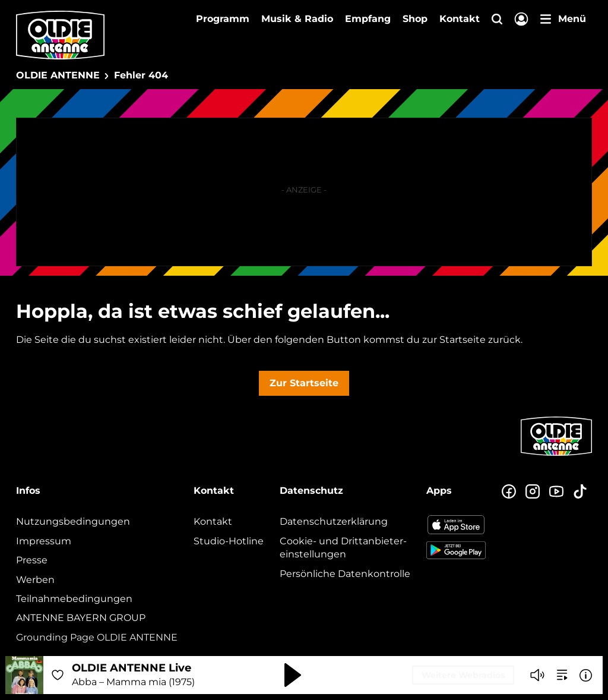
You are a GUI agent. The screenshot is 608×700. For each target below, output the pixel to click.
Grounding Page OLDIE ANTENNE (97, 637)
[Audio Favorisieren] (58, 675)
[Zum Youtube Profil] (556, 492)
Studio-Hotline (229, 541)
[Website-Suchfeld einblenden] (497, 20)
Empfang (368, 19)
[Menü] (563, 19)
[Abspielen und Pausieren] (293, 675)
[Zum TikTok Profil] (580, 492)
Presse (32, 560)
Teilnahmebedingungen (74, 599)
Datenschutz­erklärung (334, 521)
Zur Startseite (304, 383)
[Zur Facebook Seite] (509, 492)
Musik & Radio (297, 19)
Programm (223, 19)
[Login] (521, 20)
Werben (35, 580)
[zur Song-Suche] (562, 675)
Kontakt (460, 19)
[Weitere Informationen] (586, 675)
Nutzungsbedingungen (73, 521)
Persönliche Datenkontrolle (345, 574)
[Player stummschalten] (537, 675)
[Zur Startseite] (556, 455)
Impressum (44, 541)
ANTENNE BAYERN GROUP (81, 618)
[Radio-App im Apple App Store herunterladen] (456, 525)
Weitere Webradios (463, 675)
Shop (415, 19)
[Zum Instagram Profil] (533, 492)
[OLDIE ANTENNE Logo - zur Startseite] (60, 35)
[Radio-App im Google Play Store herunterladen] (456, 550)
